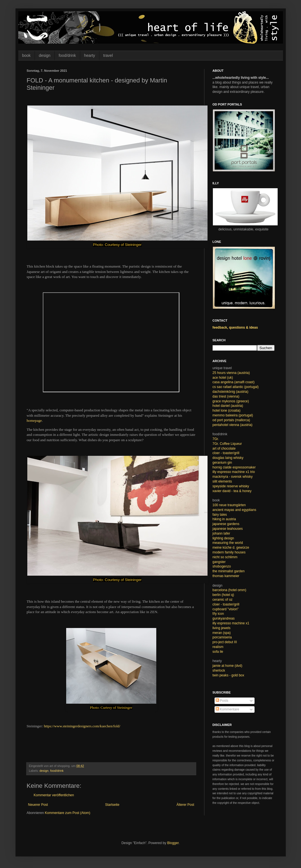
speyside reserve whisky (231, 486)
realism (218, 647)
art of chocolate (224, 448)
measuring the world (228, 543)
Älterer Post (185, 805)
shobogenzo (222, 566)
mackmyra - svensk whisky (233, 477)
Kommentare (228, 709)
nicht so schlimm (225, 557)
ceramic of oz (223, 600)
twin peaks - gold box (228, 675)
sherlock (219, 670)
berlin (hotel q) (223, 595)
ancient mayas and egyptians (234, 510)
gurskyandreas (224, 618)
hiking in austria (224, 519)
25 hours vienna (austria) (231, 373)
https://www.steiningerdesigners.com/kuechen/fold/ (82, 726)
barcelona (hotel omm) (229, 590)
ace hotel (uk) (223, 378)
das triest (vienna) (226, 396)
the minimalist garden (229, 571)
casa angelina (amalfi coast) (234, 382)
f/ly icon (218, 614)
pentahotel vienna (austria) (233, 425)
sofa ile (218, 652)
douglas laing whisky (228, 458)
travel (108, 55)
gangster (219, 562)
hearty (90, 55)
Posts (222, 701)
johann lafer (221, 533)
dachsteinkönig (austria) (230, 392)
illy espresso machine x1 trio (234, 472)
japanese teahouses (228, 529)
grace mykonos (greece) (231, 401)
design (45, 55)
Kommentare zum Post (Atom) (67, 813)
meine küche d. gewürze (231, 548)
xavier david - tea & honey (232, 491)
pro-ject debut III (225, 642)
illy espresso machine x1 (231, 623)
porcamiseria (222, 637)
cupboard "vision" (226, 609)
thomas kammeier (226, 576)
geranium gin (222, 463)
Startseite (112, 805)
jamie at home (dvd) (228, 666)
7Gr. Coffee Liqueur (227, 444)
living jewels (222, 628)
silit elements (222, 481)
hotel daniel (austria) (228, 406)
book (26, 55)
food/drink (67, 55)
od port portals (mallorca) (231, 420)
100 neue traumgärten (229, 505)
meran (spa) (222, 633)
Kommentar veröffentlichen (54, 795)
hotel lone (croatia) (227, 411)
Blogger (173, 843)
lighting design (223, 538)
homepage (34, 420)
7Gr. (216, 439)
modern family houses (229, 552)
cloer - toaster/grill (226, 453)
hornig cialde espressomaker (234, 467)
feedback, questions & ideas (235, 328)
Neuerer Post (38, 805)
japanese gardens (226, 524)
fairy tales (220, 515)
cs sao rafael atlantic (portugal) (236, 387)
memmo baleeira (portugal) (233, 415)
